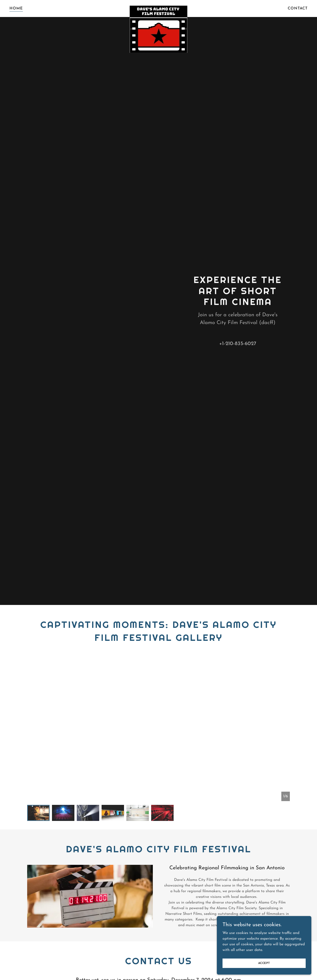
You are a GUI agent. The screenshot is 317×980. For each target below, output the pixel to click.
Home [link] (16, 8)
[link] (159, 8)
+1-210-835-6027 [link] (238, 344)
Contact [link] (298, 8)
